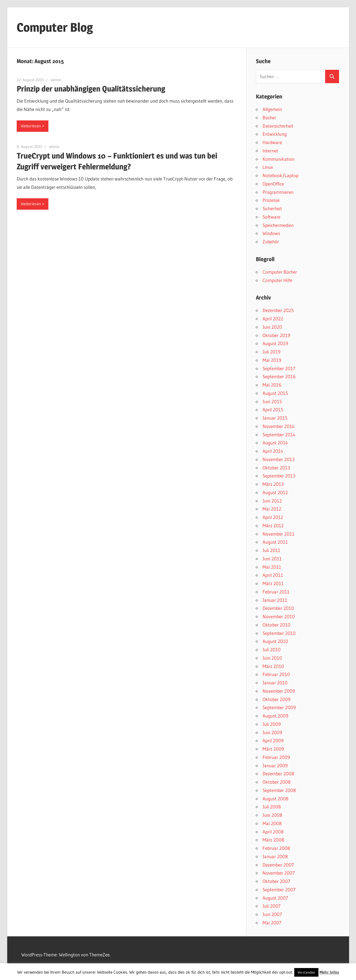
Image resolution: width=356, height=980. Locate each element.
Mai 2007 (272, 923)
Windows (271, 233)
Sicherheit (272, 208)
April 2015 (273, 409)
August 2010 (275, 641)
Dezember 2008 (278, 774)
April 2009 (273, 740)
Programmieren (278, 192)
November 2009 (279, 691)
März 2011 (273, 583)
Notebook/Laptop (280, 175)
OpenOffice (273, 184)
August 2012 (275, 492)
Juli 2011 (271, 550)
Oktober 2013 (276, 468)
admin (56, 80)
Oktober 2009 (276, 699)
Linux (268, 167)
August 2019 (275, 343)
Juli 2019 (271, 352)
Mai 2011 (272, 567)
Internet (270, 151)
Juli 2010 (272, 649)
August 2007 (275, 898)
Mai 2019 (272, 360)
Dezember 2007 (278, 865)
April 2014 (273, 451)
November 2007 (279, 873)
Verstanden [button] (306, 972)
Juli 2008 (272, 807)
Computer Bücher (280, 272)
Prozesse (271, 200)
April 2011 (273, 575)
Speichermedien (278, 225)
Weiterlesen (31, 126)
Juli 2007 (272, 906)
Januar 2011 (275, 600)
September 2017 (279, 368)
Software (271, 217)
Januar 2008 (275, 856)
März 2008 (273, 840)
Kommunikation (279, 159)
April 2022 (273, 319)
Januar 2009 (275, 765)
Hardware (272, 142)
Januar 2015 (275, 418)
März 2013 (273, 484)
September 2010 (279, 633)
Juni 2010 (272, 658)
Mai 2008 (272, 823)
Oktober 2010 (276, 625)
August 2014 (275, 443)
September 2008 (279, 790)
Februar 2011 (276, 592)
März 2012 (273, 525)
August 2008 (275, 799)
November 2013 (279, 459)
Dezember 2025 (278, 310)
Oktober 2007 (276, 881)
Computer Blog (55, 27)
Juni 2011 (272, 559)
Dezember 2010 (278, 608)
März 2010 (273, 666)
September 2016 (279, 376)
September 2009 (279, 707)
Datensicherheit (278, 126)
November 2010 (279, 616)
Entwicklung (275, 134)
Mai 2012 (272, 509)
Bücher (269, 117)
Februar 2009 (276, 757)
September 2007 (279, 889)
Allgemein (272, 109)
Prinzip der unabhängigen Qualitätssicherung (91, 89)
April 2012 (273, 517)
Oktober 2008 (277, 782)
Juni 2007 (272, 914)
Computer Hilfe (277, 280)
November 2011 (279, 534)
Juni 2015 (272, 401)
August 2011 (275, 542)
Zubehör (271, 242)
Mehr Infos (329, 972)
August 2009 (275, 716)
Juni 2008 (272, 815)
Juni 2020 (272, 327)
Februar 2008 (276, 848)
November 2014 (279, 426)
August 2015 (275, 393)
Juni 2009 (272, 732)
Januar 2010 (275, 683)
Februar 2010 (276, 674)
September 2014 (279, 435)
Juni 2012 (272, 501)
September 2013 (279, 476)
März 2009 (273, 749)
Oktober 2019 (276, 335)
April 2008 (273, 832)
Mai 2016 (272, 385)
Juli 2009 (272, 724)
